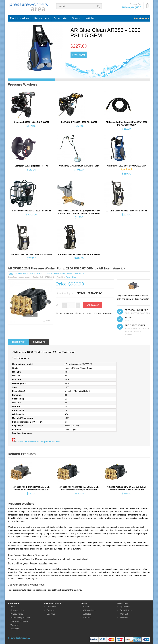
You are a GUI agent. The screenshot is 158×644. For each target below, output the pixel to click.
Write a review (95, 293)
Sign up (145, 18)
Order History (126, 610)
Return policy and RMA (21, 618)
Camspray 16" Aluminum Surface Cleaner (79, 166)
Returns (50, 610)
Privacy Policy (17, 614)
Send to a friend (105, 313)
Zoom (48, 321)
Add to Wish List (67, 313)
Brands (76, 18)
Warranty (15, 625)
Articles (90, 18)
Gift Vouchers (89, 610)
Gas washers (42, 18)
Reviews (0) (39, 342)
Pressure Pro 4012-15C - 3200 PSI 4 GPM (32, 211)
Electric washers (20, 18)
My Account (125, 607)
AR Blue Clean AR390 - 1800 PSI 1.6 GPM (126, 166)
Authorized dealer (135, 325)
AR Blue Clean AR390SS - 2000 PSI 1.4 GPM (79, 254)
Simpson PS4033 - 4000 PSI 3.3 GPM (32, 122)
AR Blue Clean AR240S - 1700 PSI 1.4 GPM (31, 254)
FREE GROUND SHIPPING (136, 310)
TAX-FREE (129, 318)
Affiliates (87, 614)
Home (10, 274)
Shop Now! (79, 55)
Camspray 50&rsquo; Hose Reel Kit (31, 166)
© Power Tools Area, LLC (19, 638)
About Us (15, 629)
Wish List (124, 614)
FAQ (12, 607)
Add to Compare (86, 313)
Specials (87, 618)
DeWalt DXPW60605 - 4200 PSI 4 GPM (79, 122)
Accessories (61, 18)
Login (137, 18)
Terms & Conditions (19, 621)
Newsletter (124, 618)
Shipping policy (17, 610)
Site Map (51, 614)
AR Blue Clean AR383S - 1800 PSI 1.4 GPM (127, 211)
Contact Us (52, 607)
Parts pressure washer (22, 277)
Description (18, 342)
